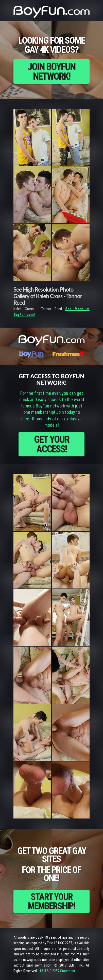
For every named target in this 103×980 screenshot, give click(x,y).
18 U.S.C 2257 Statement (57, 971)
